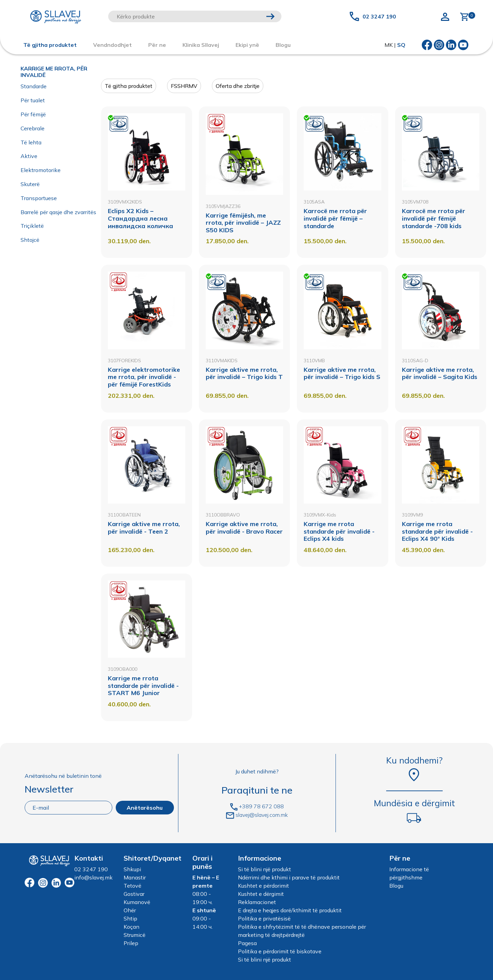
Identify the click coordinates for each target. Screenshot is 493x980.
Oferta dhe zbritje (238, 86)
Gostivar (134, 894)
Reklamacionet (257, 902)
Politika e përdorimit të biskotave (280, 951)
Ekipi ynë (247, 45)
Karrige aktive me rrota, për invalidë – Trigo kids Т (244, 373)
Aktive (29, 156)
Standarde (34, 86)
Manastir (135, 877)
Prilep (131, 943)
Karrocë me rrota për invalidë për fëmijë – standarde (335, 218)
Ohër (130, 910)
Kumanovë (137, 902)
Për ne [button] (157, 45)
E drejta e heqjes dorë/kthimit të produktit (290, 910)
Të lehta (31, 142)
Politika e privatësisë (264, 918)
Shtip (130, 918)
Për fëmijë (33, 114)
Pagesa (247, 943)
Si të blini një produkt (264, 869)
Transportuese (39, 198)
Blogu (396, 886)
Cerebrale (33, 128)
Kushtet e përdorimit (263, 886)
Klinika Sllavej (201, 45)
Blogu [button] (283, 45)
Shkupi (132, 869)
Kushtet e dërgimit (261, 894)
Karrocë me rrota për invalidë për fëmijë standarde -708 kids (434, 218)
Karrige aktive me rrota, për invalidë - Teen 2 (144, 528)
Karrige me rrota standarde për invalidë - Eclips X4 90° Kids (437, 531)
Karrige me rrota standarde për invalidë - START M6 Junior (143, 685)
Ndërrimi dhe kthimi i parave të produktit (289, 877)
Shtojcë (30, 240)
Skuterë (30, 184)
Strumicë (135, 935)
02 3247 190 (379, 16)
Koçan (131, 927)
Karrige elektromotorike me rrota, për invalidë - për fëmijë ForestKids (144, 377)
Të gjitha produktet (129, 86)
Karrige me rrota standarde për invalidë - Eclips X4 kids (339, 531)
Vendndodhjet (112, 45)
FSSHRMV (184, 86)
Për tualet (33, 100)
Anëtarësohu (145, 808)
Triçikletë (32, 226)
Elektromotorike (41, 170)
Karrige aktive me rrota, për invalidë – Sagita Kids (440, 373)
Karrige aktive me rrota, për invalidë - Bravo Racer (244, 528)
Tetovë (132, 886)
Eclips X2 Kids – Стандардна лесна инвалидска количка (141, 218)
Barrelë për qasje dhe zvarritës (58, 212)
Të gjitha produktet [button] (50, 45)
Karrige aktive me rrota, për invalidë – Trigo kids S (342, 373)
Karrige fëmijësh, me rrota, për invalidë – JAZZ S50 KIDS (243, 223)
